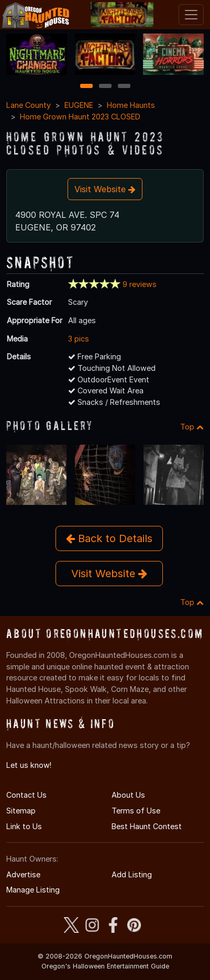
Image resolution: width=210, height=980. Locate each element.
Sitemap (21, 811)
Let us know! (29, 765)
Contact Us (26, 795)
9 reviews (140, 284)
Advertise (23, 874)
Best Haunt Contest (147, 826)
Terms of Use (136, 811)
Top (192, 427)
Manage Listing (33, 890)
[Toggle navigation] (191, 15)
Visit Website (105, 189)
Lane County (29, 105)
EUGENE (79, 105)
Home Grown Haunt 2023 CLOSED (80, 117)
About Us (128, 795)
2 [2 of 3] (105, 87)
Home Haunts (131, 105)
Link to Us (24, 826)
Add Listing (132, 874)
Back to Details (109, 538)
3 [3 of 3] (124, 87)
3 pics (79, 339)
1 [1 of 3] (86, 87)
